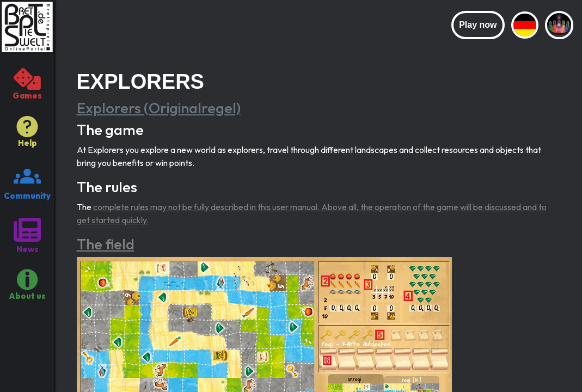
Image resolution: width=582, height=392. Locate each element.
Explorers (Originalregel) (159, 108)
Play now (478, 25)
